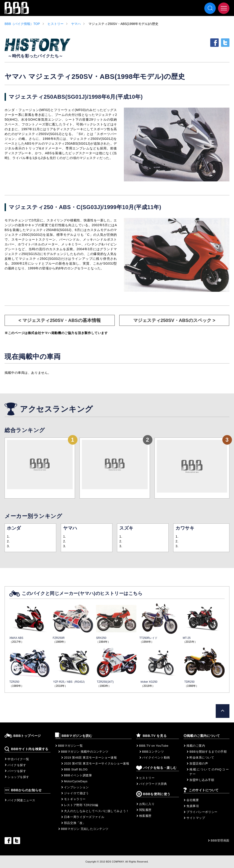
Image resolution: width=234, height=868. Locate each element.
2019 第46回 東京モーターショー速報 (90, 758)
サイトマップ (196, 818)
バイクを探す (17, 765)
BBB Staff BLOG (76, 769)
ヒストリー (56, 24)
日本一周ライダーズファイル (84, 817)
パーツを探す (17, 771)
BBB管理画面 (220, 840)
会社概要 (193, 800)
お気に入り (147, 804)
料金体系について (202, 758)
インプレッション (76, 787)
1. (8, 536)
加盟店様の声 (199, 763)
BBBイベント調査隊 (78, 775)
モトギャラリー (75, 799)
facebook (214, 43)
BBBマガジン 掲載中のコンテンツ (85, 752)
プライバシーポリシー (202, 812)
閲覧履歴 (145, 810)
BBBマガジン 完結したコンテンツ (85, 829)
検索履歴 (145, 816)
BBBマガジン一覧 (70, 746)
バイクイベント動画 (156, 758)
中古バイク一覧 (18, 759)
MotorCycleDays (76, 781)
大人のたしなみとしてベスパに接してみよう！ (97, 811)
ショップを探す (18, 777)
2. (8, 541)
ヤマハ (76, 24)
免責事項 (193, 806)
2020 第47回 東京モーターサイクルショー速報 (97, 763)
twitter (225, 43)
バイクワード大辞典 (153, 784)
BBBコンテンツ (153, 752)
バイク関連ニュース (21, 800)
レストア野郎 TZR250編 (81, 805)
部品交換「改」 (75, 823)
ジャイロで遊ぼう (76, 793)
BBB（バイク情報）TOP (22, 24)
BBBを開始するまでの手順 (208, 752)
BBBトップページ (27, 736)
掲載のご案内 (196, 746)
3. (8, 546)
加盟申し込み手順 (202, 780)
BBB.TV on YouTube (154, 746)
